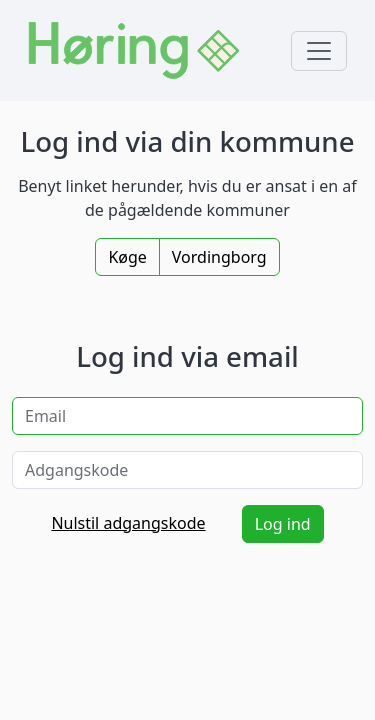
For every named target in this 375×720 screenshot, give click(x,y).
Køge (127, 257)
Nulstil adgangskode (128, 523)
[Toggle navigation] (319, 51)
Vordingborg (219, 257)
